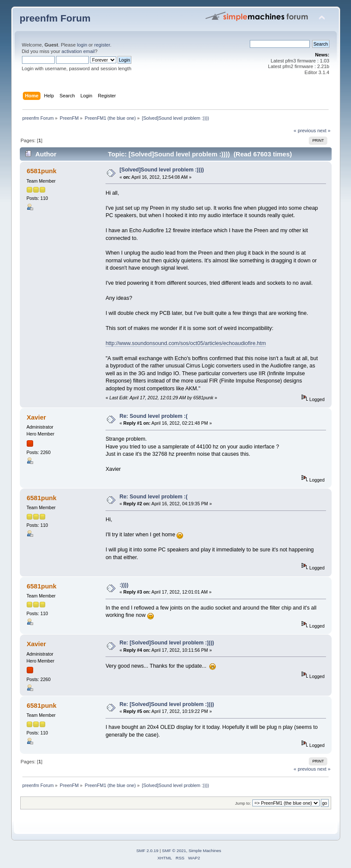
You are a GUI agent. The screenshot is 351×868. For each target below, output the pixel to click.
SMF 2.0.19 (147, 851)
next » (324, 131)
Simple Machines (205, 851)
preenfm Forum (55, 18)
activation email (78, 51)
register (102, 45)
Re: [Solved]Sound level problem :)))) (167, 643)
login (82, 45)
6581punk (42, 171)
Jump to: (243, 803)
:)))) (124, 585)
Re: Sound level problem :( (153, 416)
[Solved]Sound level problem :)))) (162, 170)
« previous (305, 131)
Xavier (36, 417)
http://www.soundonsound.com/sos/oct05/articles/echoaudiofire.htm (186, 343)
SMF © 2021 (174, 851)
